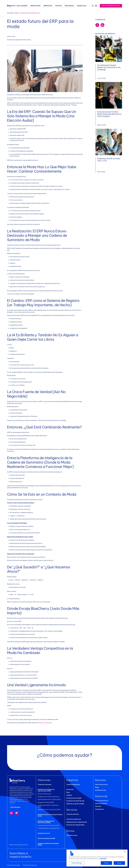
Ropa (68, 792)
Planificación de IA (44, 832)
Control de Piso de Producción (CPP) (48, 824)
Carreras (98, 806)
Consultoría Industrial (74, 819)
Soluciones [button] (33, 5)
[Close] (125, 851)
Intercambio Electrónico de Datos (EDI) (49, 799)
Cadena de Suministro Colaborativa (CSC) (50, 805)
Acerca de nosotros (102, 801)
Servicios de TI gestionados (75, 825)
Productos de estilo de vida (75, 801)
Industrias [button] (44, 5)
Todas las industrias (73, 785)
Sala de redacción (101, 804)
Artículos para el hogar (74, 798)
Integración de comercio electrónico (48, 797)
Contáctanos (99, 809)
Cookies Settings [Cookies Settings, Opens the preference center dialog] (77, 863)
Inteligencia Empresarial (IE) (46, 802)
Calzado (69, 795)
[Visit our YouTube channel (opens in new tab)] (17, 813)
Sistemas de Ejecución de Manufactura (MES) (46, 820)
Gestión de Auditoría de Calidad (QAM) (48, 843)
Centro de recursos (101, 785)
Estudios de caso (101, 790)
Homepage (10, 13)
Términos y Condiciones (30, 864)
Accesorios (70, 789)
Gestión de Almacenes (44, 794)
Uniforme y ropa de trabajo (75, 804)
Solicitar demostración (111, 5)
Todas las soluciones (45, 785)
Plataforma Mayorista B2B (46, 837)
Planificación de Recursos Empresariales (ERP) (46, 790)
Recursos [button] (73, 5)
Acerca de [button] (83, 5)
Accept (119, 863)
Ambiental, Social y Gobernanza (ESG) (49, 808)
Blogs (17, 13)
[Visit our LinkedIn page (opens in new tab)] (11, 813)
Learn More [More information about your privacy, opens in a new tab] (103, 859)
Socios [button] (64, 5)
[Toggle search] (93, 5)
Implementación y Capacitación (77, 822)
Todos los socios (72, 835)
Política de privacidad (14, 864)
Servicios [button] (55, 5)
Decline (106, 863)
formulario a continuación (44, 723)
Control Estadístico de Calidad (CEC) (49, 827)
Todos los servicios (73, 814)
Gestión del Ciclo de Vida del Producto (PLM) (50, 814)
